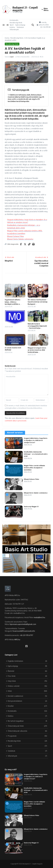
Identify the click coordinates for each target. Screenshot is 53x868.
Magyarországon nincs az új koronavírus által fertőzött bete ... (37, 350)
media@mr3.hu (39, 617)
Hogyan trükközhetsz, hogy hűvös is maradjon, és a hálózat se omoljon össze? (36, 440)
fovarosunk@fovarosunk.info (24, 631)
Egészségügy (20, 25)
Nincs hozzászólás (23, 57)
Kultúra (12, 27)
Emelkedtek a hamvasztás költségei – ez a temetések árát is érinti (36, 454)
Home (7, 38)
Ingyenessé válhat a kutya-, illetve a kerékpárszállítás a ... (13, 302)
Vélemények (14, 29)
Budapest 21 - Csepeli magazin (25, 9)
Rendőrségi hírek (16, 23)
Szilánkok (20, 27)
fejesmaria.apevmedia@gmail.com (23, 624)
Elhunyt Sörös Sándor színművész (20, 239)
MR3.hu (17, 640)
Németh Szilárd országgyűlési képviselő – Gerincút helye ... (37, 326)
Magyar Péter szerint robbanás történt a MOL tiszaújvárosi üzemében (34, 468)
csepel (11, 57)
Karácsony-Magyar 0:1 (31, 507)
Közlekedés (14, 20)
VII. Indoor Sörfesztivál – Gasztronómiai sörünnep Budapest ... (38, 302)
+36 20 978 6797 (26, 635)
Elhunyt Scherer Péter (16, 236)
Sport (12, 25)
